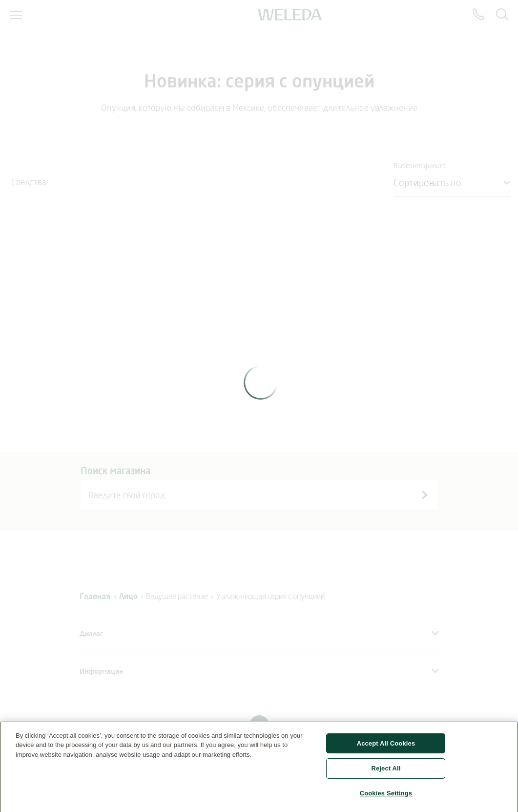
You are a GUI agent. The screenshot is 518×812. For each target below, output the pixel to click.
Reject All (386, 772)
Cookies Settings (386, 797)
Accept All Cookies (386, 746)
